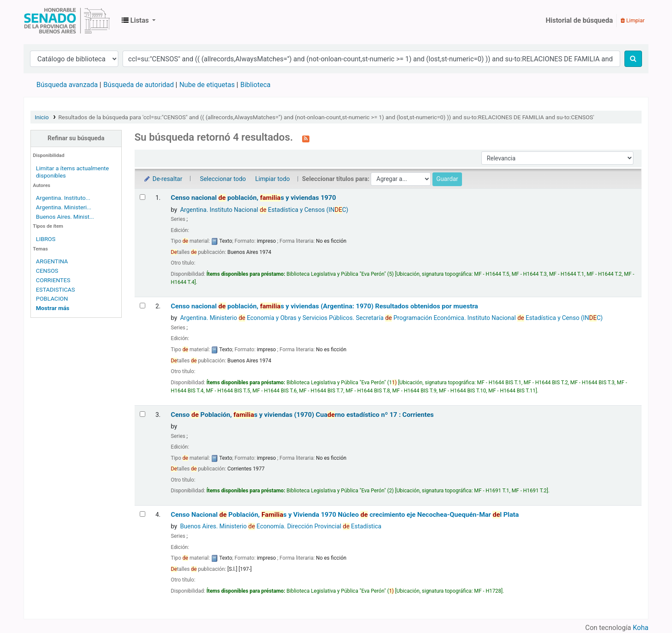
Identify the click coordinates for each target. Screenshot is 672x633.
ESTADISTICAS (55, 289)
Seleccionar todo (223, 179)
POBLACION (52, 298)
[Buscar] (633, 59)
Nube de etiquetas (207, 85)
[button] (139, 21)
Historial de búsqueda (579, 20)
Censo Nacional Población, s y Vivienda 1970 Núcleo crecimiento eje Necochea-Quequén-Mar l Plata (345, 515)
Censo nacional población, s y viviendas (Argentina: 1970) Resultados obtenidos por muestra (325, 306)
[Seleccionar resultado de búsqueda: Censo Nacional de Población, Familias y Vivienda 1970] (142, 514)
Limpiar (633, 20)
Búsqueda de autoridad (138, 85)
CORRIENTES (53, 280)
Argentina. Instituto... (63, 198)
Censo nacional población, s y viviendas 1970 (253, 198)
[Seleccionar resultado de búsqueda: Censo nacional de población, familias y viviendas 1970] (142, 197)
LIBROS (46, 239)
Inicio (42, 117)
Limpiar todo (272, 179)
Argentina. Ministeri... (64, 207)
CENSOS (47, 271)
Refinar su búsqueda (76, 138)
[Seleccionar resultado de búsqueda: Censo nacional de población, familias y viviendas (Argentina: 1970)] (142, 306)
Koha (641, 628)
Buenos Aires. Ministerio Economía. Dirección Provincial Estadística (281, 526)
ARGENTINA (52, 261)
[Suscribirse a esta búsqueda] (306, 138)
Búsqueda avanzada (67, 85)
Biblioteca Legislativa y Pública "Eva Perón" (67, 21)
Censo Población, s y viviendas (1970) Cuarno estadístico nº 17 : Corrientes (303, 415)
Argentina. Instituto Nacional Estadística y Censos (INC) (264, 210)
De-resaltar (163, 179)
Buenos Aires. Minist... (65, 217)
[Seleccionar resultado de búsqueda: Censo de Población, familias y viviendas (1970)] (142, 414)
